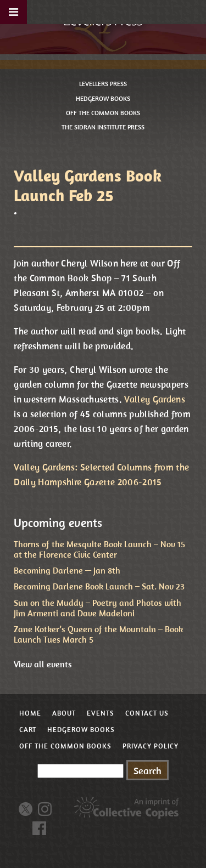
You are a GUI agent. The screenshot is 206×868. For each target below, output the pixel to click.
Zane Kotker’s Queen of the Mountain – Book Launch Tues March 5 (98, 634)
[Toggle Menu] (13, 12)
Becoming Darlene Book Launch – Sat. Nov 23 (99, 586)
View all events (43, 664)
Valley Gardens (155, 399)
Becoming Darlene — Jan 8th (67, 570)
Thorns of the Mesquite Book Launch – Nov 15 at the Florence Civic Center (99, 549)
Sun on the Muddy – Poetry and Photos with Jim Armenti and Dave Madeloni (98, 608)
